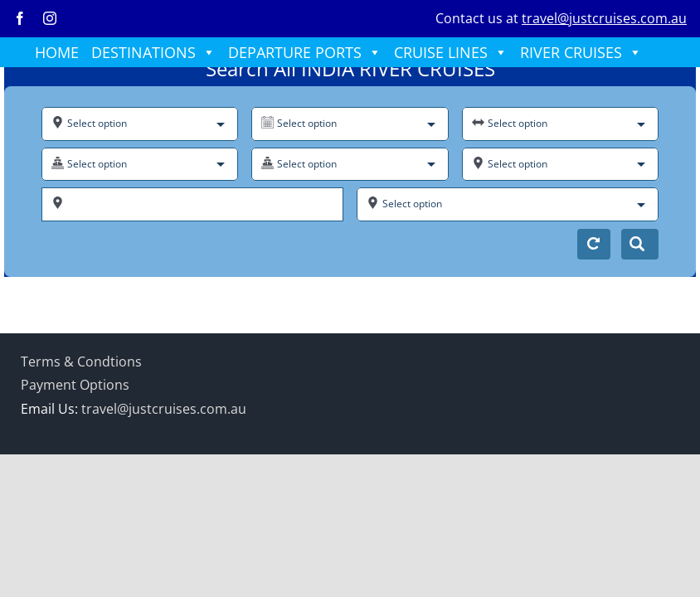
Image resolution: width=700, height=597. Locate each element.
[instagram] (50, 18)
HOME (57, 52)
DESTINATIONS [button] (153, 52)
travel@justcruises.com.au (604, 18)
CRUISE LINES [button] (451, 52)
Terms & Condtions (81, 362)
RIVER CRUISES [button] (581, 52)
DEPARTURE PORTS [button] (305, 52)
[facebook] (20, 18)
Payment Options (75, 385)
